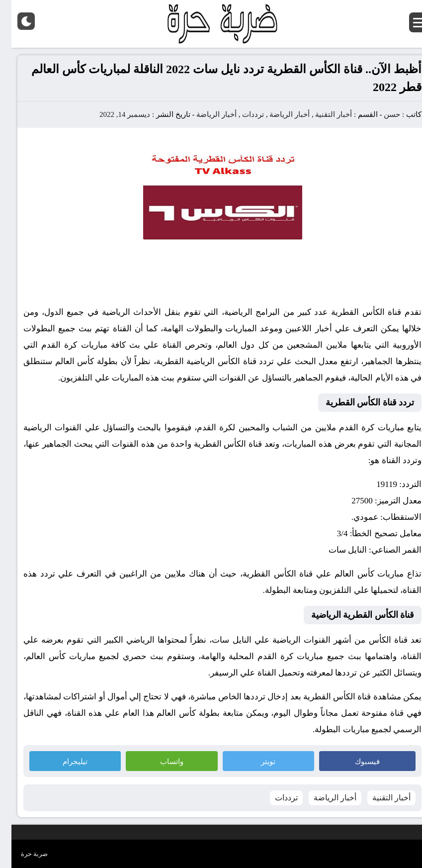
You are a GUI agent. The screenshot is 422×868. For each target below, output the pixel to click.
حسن (380, 114)
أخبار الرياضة (278, 114)
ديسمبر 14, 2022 (113, 114)
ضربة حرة (23, 854)
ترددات (242, 114)
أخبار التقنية (322, 114)
